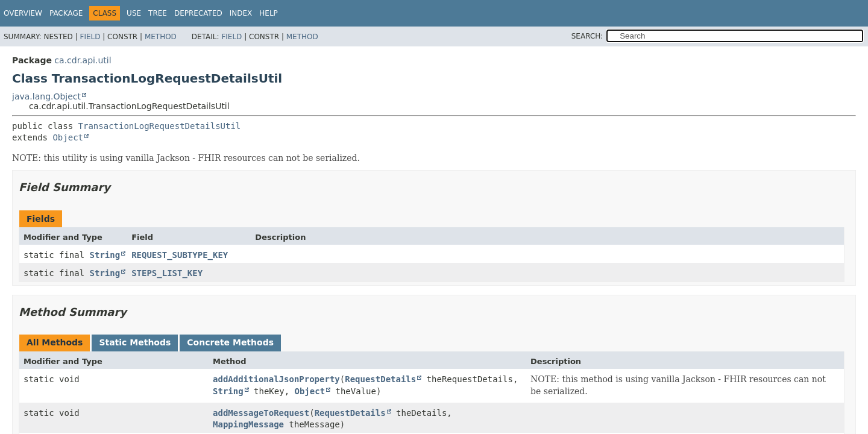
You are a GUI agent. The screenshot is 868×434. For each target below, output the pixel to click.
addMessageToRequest (261, 413)
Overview (23, 13)
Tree (158, 13)
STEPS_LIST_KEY (167, 273)
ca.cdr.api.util (83, 60)
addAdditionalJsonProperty (276, 379)
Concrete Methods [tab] (230, 342)
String (105, 255)
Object (68, 137)
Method (161, 37)
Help (269, 13)
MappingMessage (248, 424)
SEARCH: (587, 36)
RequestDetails (380, 379)
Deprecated (198, 13)
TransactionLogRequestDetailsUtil (160, 126)
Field (90, 37)
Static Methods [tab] (135, 342)
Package (66, 13)
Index (241, 13)
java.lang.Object (46, 96)
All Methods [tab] (55, 342)
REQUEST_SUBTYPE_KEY (180, 255)
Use (134, 13)
